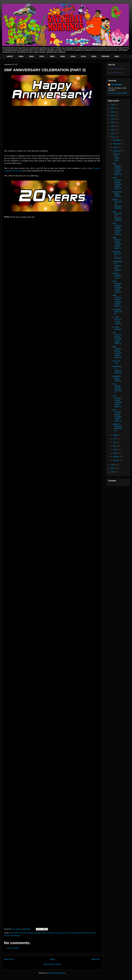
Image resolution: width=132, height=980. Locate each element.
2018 (113, 133)
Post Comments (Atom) (57, 973)
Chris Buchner (116, 85)
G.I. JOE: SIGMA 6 (117, 328)
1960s (31, 56)
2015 (113, 468)
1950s (21, 56)
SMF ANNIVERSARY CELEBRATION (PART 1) (117, 415)
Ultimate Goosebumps (12, 936)
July (115, 439)
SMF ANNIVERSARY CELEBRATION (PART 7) (117, 243)
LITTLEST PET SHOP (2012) (117, 157)
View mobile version (52, 964)
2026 (113, 105)
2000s (73, 56)
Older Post (96, 959)
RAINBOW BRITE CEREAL (117, 378)
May (115, 446)
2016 (113, 465)
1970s (42, 56)
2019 (113, 130)
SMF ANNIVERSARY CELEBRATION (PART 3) (117, 352)
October (116, 147)
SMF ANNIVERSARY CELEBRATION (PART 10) (117, 169)
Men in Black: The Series (19, 933)
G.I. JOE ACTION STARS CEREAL (117, 320)
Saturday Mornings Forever (117, 69)
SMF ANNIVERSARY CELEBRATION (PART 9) (117, 183)
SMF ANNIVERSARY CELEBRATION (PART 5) (117, 301)
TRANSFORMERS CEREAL (117, 194)
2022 (113, 119)
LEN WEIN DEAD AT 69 (117, 312)
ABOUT (10, 56)
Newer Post (9, 959)
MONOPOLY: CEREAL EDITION (117, 370)
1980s (52, 56)
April (115, 449)
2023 (113, 116)
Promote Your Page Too (115, 73)
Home (52, 959)
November (117, 144)
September (117, 151)
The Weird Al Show (89, 933)
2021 (113, 123)
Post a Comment (13, 948)
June (115, 442)
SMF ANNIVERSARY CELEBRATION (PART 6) (117, 287)
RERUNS (105, 56)
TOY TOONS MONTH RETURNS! (117, 388)
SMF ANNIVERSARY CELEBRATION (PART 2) (117, 401)
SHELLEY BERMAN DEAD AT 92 (117, 427)
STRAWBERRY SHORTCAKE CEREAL (117, 266)
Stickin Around (76, 933)
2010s (83, 56)
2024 (113, 112)
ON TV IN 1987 (116, 362)
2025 (113, 108)
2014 (113, 472)
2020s (94, 56)
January (116, 460)
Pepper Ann (33, 933)
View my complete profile (117, 93)
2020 (113, 126)
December (117, 140)
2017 (113, 137)
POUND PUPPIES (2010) (117, 276)
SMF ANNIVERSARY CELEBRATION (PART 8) (117, 229)
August (116, 435)
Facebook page (16, 171)
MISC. (117, 56)
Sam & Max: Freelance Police (49, 933)
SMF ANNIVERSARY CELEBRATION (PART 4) (117, 338)
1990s (63, 56)
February (116, 457)
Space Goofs (65, 933)
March (115, 453)
